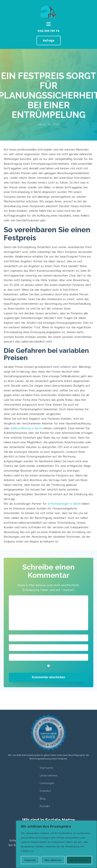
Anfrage (49, 40)
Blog (43, 798)
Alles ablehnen (53, 860)
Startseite (46, 768)
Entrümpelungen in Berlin (64, 504)
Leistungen (47, 783)
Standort (45, 791)
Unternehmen (48, 775)
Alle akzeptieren (79, 860)
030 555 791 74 (49, 31)
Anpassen (30, 860)
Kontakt (45, 806)
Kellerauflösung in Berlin (26, 428)
